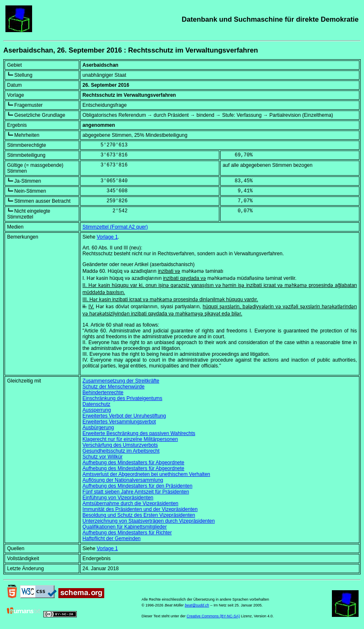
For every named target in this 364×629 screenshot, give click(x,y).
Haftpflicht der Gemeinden (112, 538)
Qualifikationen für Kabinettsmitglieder (125, 527)
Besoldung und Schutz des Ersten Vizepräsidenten (139, 515)
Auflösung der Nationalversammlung (123, 480)
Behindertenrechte (103, 392)
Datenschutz (97, 404)
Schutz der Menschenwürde (114, 387)
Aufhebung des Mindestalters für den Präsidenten (138, 486)
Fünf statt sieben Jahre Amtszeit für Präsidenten (136, 492)
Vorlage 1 (107, 237)
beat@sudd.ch (197, 605)
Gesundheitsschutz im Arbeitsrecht (121, 451)
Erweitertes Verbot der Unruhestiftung (124, 416)
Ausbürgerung (98, 428)
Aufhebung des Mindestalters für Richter (127, 533)
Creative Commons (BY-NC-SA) (213, 616)
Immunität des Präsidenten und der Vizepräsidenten (140, 509)
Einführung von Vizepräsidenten (118, 498)
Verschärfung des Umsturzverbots (120, 445)
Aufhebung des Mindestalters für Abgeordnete (133, 463)
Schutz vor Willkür (103, 457)
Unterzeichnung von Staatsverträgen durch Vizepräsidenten (149, 521)
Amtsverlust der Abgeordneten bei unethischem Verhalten (146, 474)
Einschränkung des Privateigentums (122, 398)
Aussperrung (97, 410)
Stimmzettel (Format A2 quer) (115, 227)
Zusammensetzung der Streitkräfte (121, 381)
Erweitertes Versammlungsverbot (119, 422)
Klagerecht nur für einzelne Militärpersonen (130, 439)
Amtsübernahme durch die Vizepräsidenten (131, 503)
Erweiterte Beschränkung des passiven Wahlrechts (139, 433)
